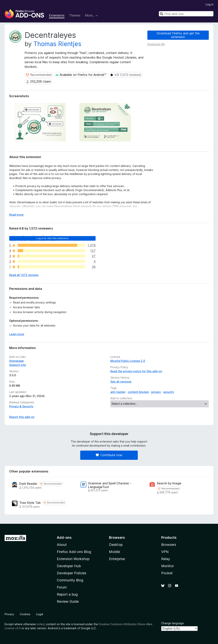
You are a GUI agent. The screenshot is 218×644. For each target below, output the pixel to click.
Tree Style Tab (30, 503)
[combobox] (186, 14)
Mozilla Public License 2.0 (128, 361)
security (169, 392)
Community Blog (70, 580)
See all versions (121, 382)
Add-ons (64, 537)
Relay (166, 559)
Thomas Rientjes (57, 44)
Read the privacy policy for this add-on (136, 371)
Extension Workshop (73, 559)
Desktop (116, 545)
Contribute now (109, 455)
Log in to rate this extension (52, 238)
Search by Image (169, 483)
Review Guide (68, 601)
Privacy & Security (21, 406)
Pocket (167, 573)
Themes (75, 15)
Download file (156, 44)
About (62, 545)
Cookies (25, 614)
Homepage (17, 361)
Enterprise (117, 559)
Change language (173, 623)
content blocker (138, 392)
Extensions (57, 15)
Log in (210, 4)
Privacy (9, 614)
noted (40, 624)
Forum (62, 587)
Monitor (168, 566)
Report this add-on (22, 417)
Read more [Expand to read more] (16, 215)
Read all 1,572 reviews (24, 275)
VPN (165, 552)
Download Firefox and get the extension (178, 35)
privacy (156, 392)
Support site (18, 365)
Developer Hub (69, 566)
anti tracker (118, 392)
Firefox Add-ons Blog (74, 552)
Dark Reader (28, 484)
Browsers (169, 545)
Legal (40, 614)
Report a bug (67, 594)
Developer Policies (72, 573)
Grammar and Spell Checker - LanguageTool (110, 485)
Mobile (114, 552)
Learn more (17, 334)
